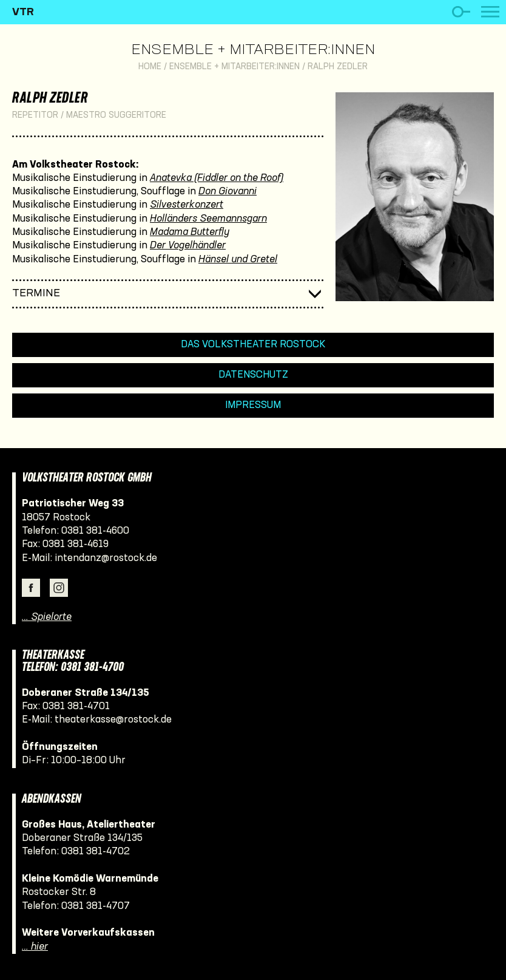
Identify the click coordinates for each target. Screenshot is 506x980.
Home (150, 67)
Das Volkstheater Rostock (253, 345)
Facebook (31, 588)
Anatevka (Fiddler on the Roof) (217, 178)
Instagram (59, 588)
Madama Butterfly (190, 232)
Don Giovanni (228, 192)
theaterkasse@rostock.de (113, 720)
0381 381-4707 (96, 906)
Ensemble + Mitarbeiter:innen (253, 50)
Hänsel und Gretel (238, 260)
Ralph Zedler (338, 67)
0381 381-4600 (95, 531)
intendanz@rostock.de (106, 558)
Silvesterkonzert (187, 205)
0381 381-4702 (96, 852)
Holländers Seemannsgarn (208, 219)
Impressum (253, 405)
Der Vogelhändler (188, 246)
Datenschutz (253, 375)
